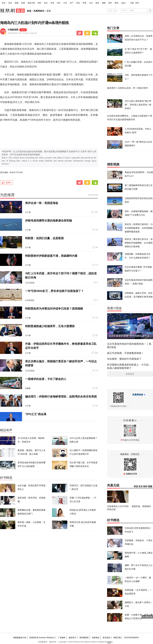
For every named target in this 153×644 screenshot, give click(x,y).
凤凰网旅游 (138, 395)
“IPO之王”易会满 (36, 414)
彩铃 (145, 486)
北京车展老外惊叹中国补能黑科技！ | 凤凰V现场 (129, 345)
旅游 (97, 3)
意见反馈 (106, 637)
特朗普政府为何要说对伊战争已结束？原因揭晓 (54, 308)
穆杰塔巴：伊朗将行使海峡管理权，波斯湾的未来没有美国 (61, 396)
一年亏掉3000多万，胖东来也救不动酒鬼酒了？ (54, 291)
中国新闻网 (13, 30)
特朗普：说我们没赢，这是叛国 (44, 238)
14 (97, 265)
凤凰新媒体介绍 (20, 637)
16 (97, 371)
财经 (39, 3)
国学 (110, 3)
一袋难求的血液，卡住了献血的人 (46, 379)
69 (97, 388)
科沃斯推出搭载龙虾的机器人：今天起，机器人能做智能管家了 (129, 366)
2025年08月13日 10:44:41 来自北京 (22, 33)
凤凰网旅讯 (39, 11)
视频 (17, 3)
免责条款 (96, 637)
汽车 (65, 3)
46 (97, 247)
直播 (23, 3)
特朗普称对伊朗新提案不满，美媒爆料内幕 (51, 256)
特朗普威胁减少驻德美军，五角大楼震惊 (50, 326)
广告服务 (62, 637)
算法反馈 (94, 195)
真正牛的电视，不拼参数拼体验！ (125, 353)
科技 (78, 3)
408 (96, 353)
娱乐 (46, 3)
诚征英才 (72, 637)
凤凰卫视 (31, 3)
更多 (123, 3)
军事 (84, 3)
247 (96, 212)
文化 (91, 3)
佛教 (104, 3)
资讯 (10, 3)
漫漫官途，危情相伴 (141, 506)
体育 (52, 3)
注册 (132, 3)
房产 (72, 3)
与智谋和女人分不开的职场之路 (118, 508)
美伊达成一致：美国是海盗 (42, 203)
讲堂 (136, 486)
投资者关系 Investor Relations (42, 637)
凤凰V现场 (114, 308)
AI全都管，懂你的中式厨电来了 (124, 359)
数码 (117, 3)
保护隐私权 (84, 637)
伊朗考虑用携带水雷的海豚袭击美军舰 (49, 220)
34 (97, 230)
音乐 (141, 486)
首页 (4, 3)
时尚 (59, 3)
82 (97, 335)
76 (97, 318)
